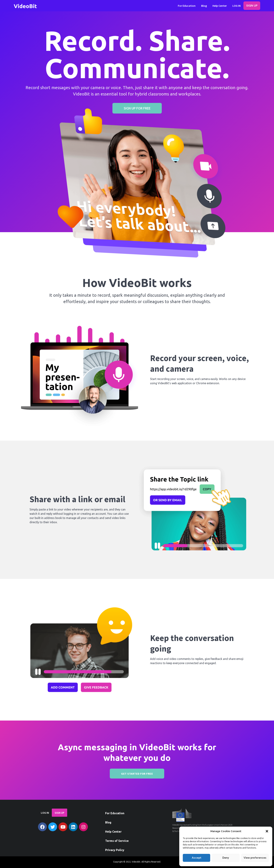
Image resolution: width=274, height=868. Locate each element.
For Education (187, 6)
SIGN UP (252, 6)
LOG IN (237, 6)
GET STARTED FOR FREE (137, 774)
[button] (267, 831)
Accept (197, 858)
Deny (226, 858)
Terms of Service (117, 841)
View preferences (255, 858)
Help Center (220, 6)
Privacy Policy (115, 850)
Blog (204, 6)
